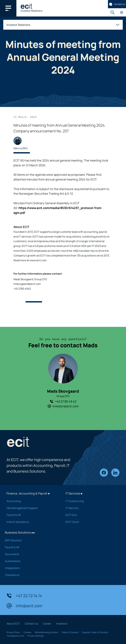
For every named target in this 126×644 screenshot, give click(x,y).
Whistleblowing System (47, 632)
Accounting (32, 501)
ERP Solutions (31, 540)
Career (47, 624)
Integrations (31, 568)
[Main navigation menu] (8, 8)
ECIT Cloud (91, 522)
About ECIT (13, 624)
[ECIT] (26, 6)
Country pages (121, 12)
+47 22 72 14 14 (24, 596)
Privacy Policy (13, 632)
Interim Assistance (32, 522)
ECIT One (91, 515)
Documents (31, 554)
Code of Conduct (70, 632)
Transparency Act (15, 636)
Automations (31, 561)
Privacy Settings (36, 636)
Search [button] (112, 12)
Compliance (31, 575)
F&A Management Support (32, 508)
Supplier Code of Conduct (95, 632)
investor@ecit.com (63, 406)
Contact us (117, 4)
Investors (62, 624)
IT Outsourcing (91, 501)
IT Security (91, 508)
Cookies (27, 632)
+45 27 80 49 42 (63, 401)
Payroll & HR (32, 515)
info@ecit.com (24, 606)
